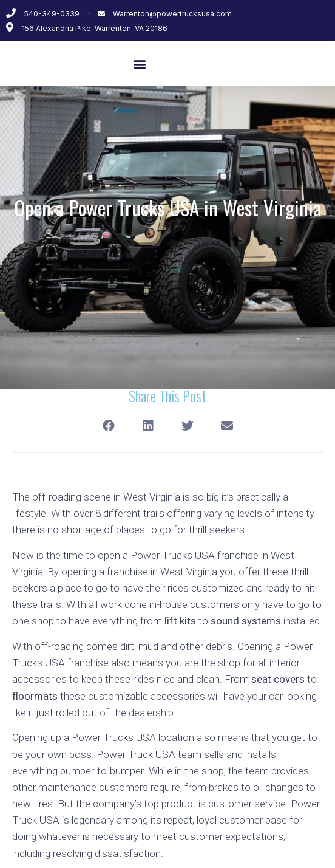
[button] (139, 63)
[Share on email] (227, 426)
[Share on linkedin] (148, 426)
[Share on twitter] (187, 426)
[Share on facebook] (108, 426)
